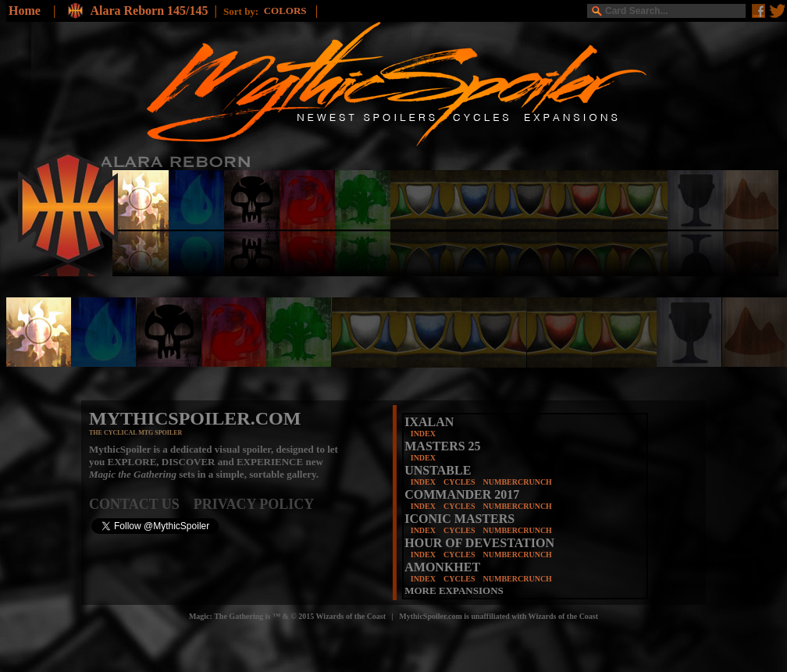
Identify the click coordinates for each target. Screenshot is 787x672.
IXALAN (429, 422)
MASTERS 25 (442, 446)
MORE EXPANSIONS (454, 590)
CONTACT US (141, 504)
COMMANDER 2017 (462, 494)
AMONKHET (442, 567)
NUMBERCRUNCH (518, 482)
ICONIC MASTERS (459, 519)
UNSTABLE (438, 470)
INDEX (423, 434)
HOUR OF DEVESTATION (479, 543)
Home (25, 11)
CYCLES (459, 482)
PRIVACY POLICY (254, 504)
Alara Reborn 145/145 (149, 11)
